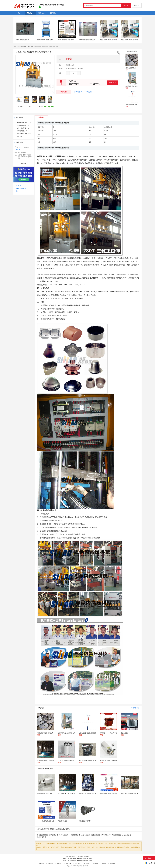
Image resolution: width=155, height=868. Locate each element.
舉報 (29, 107)
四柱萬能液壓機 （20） (23, 125)
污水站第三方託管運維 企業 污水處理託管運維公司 (135, 794)
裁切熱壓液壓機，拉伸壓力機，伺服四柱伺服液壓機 (72, 40)
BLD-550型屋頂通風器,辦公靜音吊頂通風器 (49, 821)
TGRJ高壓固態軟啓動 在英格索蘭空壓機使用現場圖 (93, 40)
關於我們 (42, 864)
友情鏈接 (112, 864)
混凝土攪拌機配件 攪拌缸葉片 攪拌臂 (136, 68)
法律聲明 (96, 864)
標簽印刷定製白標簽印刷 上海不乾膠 (136, 86)
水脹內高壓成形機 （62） (24, 123)
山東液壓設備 (96, 835)
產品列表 (20, 47)
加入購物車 (78, 92)
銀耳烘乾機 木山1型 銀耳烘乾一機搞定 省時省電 (72, 794)
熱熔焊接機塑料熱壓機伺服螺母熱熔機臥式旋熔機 (51, 40)
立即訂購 (88, 92)
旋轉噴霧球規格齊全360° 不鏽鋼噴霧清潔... (112, 794)
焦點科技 (80, 866)
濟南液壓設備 (106, 835)
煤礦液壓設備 (53, 835)
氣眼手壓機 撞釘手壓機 (22, 40)
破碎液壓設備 (126, 835)
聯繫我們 (51, 864)
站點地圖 (69, 864)
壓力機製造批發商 (83, 856)
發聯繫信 (64, 92)
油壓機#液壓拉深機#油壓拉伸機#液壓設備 (80, 858)
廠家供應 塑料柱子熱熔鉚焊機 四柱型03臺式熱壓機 (114, 40)
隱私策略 (78, 864)
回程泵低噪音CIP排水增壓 (45, 794)
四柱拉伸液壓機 (29, 47)
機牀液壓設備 (42, 837)
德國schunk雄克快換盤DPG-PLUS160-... (90, 794)
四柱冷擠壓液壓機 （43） (24, 134)
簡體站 (104, 864)
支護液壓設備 (116, 835)
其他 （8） (20, 136)
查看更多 (24, 163)
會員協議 (87, 864)
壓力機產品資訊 (71, 856)
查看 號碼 (113, 83)
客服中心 (60, 864)
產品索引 (18, 186)
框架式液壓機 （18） (23, 131)
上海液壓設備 (86, 835)
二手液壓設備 (64, 835)
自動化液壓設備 (42, 835)
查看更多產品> (135, 708)
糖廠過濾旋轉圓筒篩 (85, 821)
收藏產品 (20, 107)
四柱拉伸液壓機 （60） (23, 128)
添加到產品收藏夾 (21, 188)
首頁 (15, 47)
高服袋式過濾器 (63, 821)
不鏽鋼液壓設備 (75, 835)
